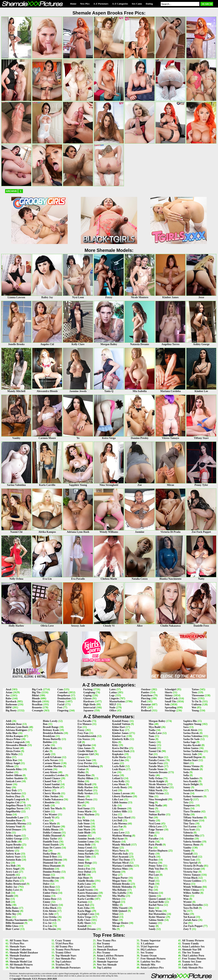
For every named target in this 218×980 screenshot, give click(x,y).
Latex (113, 689)
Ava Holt (11, 866)
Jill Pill (82, 875)
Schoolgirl (171, 689)
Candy (47, 754)
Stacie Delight (191, 784)
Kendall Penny (120, 721)
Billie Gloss (12, 926)
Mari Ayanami (120, 857)
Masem (116, 872)
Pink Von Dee (156, 869)
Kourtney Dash (121, 751)
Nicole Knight (156, 781)
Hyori (81, 802)
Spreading (171, 707)
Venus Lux (189, 860)
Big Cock (37, 689)
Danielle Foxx (51, 842)
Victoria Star (190, 872)
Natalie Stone (156, 769)
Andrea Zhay (13, 796)
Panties (145, 692)
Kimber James (120, 733)
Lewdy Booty (120, 787)
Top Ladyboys (63, 962)
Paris (152, 842)
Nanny (152, 745)
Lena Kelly (118, 781)
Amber (10, 772)
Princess (153, 893)
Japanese (88, 711)
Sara (186, 727)
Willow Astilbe (191, 893)
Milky (116, 905)
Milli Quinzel (120, 911)
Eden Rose (49, 887)
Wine (186, 896)
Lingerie (114, 698)
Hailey (81, 772)
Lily (114, 805)
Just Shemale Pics (65, 959)
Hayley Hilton (86, 778)
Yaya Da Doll (191, 908)
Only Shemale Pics (193, 968)
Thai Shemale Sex (20, 968)
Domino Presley (52, 872)
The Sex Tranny (191, 953)
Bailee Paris (12, 881)
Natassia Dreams (158, 772)
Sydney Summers (193, 796)
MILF (113, 704)
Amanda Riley (14, 769)
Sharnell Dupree (192, 757)
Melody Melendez (122, 887)
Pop (151, 887)
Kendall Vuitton (121, 724)
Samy (152, 926)
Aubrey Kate (13, 854)
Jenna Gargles (86, 851)
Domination (64, 698)
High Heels (89, 704)
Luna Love (118, 833)
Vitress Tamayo (192, 875)
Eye (80, 727)
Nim (151, 796)
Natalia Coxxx (157, 760)
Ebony (61, 701)
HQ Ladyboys (148, 950)
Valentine (188, 839)
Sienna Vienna (191, 766)
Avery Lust (12, 872)
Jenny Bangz (85, 863)
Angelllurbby (13, 811)
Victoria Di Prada (193, 866)
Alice (8, 757)
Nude (112, 707)
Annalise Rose (14, 821)
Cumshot (62, 692)
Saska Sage (190, 742)
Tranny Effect (63, 953)
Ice (79, 805)
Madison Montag (122, 836)
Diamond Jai (50, 863)
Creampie (37, 711)
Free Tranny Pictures (194, 959)
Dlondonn (48, 869)
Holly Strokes (85, 793)
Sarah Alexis (190, 730)
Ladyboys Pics (190, 965)
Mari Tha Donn (121, 860)
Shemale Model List (21, 962)
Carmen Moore (51, 763)
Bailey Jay (11, 887)
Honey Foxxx (85, 799)
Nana (152, 739)
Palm (152, 833)
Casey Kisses (50, 772)
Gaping (87, 695)
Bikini (35, 695)
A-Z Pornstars (101, 4)
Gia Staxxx (84, 739)
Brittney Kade (51, 730)
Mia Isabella (119, 893)
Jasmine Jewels (86, 839)
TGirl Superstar (150, 947)
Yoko (186, 914)
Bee (8, 899)
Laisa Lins (118, 760)
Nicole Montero (157, 784)
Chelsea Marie (51, 787)
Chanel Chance (51, 778)
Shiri (186, 763)
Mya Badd (155, 727)
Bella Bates (12, 908)
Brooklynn (49, 736)
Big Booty (11, 711)
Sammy (153, 923)
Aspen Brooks (13, 845)
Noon (152, 811)
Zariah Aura (190, 920)
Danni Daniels (51, 845)
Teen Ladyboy (105, 947)
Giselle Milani (86, 751)
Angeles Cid (12, 802)
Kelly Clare (84, 920)
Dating (149, 4)
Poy (151, 890)
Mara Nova (119, 851)
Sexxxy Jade (190, 754)
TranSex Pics (63, 965)
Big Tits (36, 692)
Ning (151, 802)
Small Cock (171, 698)
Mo (114, 929)
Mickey (116, 899)
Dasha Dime (50, 854)
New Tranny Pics (106, 941)
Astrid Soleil (13, 848)
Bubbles (47, 742)
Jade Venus (84, 827)
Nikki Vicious (156, 793)
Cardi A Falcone (52, 757)
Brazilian (37, 704)
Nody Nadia (155, 805)
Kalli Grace (84, 887)
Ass (8, 695)
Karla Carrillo (86, 899)
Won (186, 899)
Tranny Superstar (151, 941)
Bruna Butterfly (52, 739)
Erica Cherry (50, 905)
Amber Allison (14, 775)
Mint (115, 920)
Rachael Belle (156, 902)
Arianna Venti (14, 827)
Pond (152, 881)
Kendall (82, 926)
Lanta (116, 763)
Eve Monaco (85, 724)
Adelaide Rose (14, 724)
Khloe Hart (119, 727)
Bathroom (11, 704)
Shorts (168, 692)
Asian (9, 692)
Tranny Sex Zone (192, 962)
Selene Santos (191, 748)
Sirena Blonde (191, 769)
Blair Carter (13, 929)
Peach (152, 857)
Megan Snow (119, 881)
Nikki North (156, 790)
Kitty (115, 745)
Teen (194, 692)
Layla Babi (118, 766)
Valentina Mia (191, 836)
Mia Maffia (119, 896)
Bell (8, 902)
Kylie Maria (119, 757)
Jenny (81, 860)
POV (144, 707)
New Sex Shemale (107, 965)
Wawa (187, 884)
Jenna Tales (84, 857)
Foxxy (81, 730)
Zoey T (187, 929)
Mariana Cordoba (122, 866)
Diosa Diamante (52, 866)
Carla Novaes (50, 760)
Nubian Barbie (157, 815)
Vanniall (188, 854)
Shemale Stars (18, 947)
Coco (46, 821)
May (115, 875)
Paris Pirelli (155, 845)
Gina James (84, 748)
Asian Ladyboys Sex (193, 947)
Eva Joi (47, 923)
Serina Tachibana (193, 751)
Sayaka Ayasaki (192, 745)
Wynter (187, 902)
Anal (8, 689)
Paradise (154, 839)
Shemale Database (20, 956)
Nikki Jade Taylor (159, 787)
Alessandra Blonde (16, 745)
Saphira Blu (190, 721)
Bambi (9, 896)
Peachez (153, 860)
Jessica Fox (84, 869)
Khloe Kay (118, 730)
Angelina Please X (16, 805)
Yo (185, 911)
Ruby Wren (155, 911)
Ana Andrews (13, 793)
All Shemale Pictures (21, 965)
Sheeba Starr (191, 760)
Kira (115, 742)
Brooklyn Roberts (53, 733)
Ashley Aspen (13, 836)
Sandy (152, 929)
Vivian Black (190, 878)
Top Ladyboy (104, 968)
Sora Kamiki (190, 781)
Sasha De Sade (191, 739)
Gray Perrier (85, 763)
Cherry (47, 790)
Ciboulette (49, 802)
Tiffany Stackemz (193, 818)
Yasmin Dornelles (193, 905)
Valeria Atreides (192, 842)
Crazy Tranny (63, 941)
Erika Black (50, 908)
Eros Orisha (50, 917)
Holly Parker (85, 790)
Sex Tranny (147, 953)
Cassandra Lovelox (54, 775)
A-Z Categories (120, 4)
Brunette (37, 707)
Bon (45, 724)
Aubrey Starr (13, 857)
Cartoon (48, 769)
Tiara (186, 808)
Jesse (80, 866)
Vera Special (190, 863)
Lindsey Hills (120, 811)
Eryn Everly (50, 920)
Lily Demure (119, 808)
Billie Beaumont (15, 923)
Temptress (189, 805)
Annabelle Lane (15, 818)
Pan (151, 836)
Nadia (152, 730)
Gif (79, 742)
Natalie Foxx (156, 763)
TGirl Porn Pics (64, 944)
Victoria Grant (192, 869)
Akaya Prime (13, 739)
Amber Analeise (15, 778)
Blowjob (37, 701)
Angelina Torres (15, 808)
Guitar (81, 769)
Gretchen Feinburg (88, 766)
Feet (60, 707)
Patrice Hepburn (158, 851)
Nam (151, 736)
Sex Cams (137, 4)
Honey (81, 796)
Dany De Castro (52, 848)
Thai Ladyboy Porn (193, 956)
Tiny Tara (189, 824)
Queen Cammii (157, 899)
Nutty (152, 821)
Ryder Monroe (157, 917)
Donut (46, 875)
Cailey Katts (50, 748)
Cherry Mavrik (51, 793)
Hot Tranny (104, 944)
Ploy (151, 878)
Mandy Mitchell (121, 845)
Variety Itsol (190, 857)
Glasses (87, 698)
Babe (8, 698)
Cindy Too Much (52, 808)
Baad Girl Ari (13, 878)
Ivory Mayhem (86, 815)
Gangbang (89, 692)
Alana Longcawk (15, 742)
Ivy (79, 818)
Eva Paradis (84, 721)
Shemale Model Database (24, 953)
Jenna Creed (85, 848)
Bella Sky (11, 914)
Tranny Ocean (149, 956)
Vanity (187, 851)
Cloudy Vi (48, 818)
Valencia (188, 833)
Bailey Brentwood (16, 884)
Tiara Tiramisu (192, 811)
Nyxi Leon (154, 824)
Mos (151, 724)
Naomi (152, 748)
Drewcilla (48, 881)
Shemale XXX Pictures (34, 979)
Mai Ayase (118, 839)
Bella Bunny (13, 911)
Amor (9, 784)
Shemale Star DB (192, 950)
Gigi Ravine (84, 745)
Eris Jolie (48, 914)
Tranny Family (191, 944)
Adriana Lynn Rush (17, 727)
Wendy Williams (193, 887)
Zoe (185, 923)
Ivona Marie (85, 811)
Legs (112, 695)
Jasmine (82, 836)
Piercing (146, 698)
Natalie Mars (156, 766)
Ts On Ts (197, 701)
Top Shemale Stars (66, 956)
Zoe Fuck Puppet (193, 926)
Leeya (116, 775)
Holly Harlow (85, 787)
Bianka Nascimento (17, 920)
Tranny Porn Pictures (68, 950)
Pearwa (153, 863)
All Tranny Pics (64, 947)
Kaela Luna (84, 884)
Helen (81, 781)
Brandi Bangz (51, 727)
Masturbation (117, 701)
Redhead (146, 711)
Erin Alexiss (50, 911)
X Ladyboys (147, 944)
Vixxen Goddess (192, 881)
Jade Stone (84, 824)
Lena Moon (119, 784)
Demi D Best (50, 857)
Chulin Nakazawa (53, 799)
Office (113, 711)
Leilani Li (118, 778)
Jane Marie (84, 830)
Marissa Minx (120, 869)
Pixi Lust (154, 875)
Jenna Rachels (86, 854)
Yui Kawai (189, 917)
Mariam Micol (120, 863)
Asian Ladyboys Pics (152, 968)
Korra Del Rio (120, 748)
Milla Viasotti (120, 908)
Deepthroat (64, 695)
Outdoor (146, 689)
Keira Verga (84, 917)
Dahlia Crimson (52, 833)
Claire (46, 811)
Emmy (47, 902)
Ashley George (14, 839)
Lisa (115, 815)
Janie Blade (84, 833)
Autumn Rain (13, 860)
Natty (152, 775)
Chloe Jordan (50, 796)
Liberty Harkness (122, 796)
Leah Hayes (119, 769)
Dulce (46, 884)
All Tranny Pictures (193, 941)
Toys (194, 698)
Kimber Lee (119, 736)
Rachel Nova (156, 905)
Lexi (115, 790)
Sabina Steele (156, 920)
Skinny (169, 695)
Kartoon (82, 902)
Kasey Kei (83, 905)
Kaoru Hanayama (88, 893)
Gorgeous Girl (86, 754)
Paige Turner (156, 830)
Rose (151, 908)
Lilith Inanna (120, 802)
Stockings (170, 711)
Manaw (116, 842)
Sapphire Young (192, 724)
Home (73, 4)
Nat (151, 754)
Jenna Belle (84, 845)
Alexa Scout (12, 748)
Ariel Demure (13, 830)
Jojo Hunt (83, 878)
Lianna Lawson (121, 793)
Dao (45, 851)
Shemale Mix (148, 965)
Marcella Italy (120, 854)
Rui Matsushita (157, 914)
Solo (167, 704)
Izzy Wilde (84, 821)
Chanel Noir (50, 781)
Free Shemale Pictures (153, 959)
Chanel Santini (51, 784)
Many (115, 848)
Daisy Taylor (50, 839)
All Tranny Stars (19, 941)
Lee (114, 772)
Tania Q (188, 799)
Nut (151, 818)
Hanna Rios (84, 775)
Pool (144, 701)
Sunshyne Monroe (193, 790)
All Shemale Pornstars (68, 968)
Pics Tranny (104, 953)
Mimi (115, 914)
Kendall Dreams (87, 929)
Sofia (186, 775)
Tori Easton (190, 827)
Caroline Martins (53, 766)
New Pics (85, 4)
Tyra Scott (189, 830)
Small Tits (171, 701)
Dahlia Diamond (52, 836)
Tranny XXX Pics (107, 959)
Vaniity (187, 848)
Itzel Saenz (84, 808)
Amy (8, 787)
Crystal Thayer (51, 827)
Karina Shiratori (87, 896)
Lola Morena (120, 824)
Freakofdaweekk (87, 736)
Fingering (63, 711)
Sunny (187, 787)
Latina (113, 692)
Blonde (36, 698)
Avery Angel (12, 869)
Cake (46, 751)
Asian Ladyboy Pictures (110, 956)
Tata (186, 802)
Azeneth (10, 875)
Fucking (88, 689)
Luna (115, 830)
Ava (8, 863)
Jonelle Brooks (86, 881)
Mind (115, 917)
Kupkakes (118, 754)
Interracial (89, 707)
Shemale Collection (20, 950)
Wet (194, 707)
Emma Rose (50, 899)
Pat (151, 848)
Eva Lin (47, 926)
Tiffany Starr (191, 821)
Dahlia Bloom (51, 830)
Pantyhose (147, 695)
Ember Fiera (50, 893)
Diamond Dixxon (52, 860)
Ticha (186, 815)
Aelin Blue (12, 733)
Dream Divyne (51, 878)
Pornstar (146, 704)
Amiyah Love (13, 781)
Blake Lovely (50, 721)
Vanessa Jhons (191, 845)
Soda (186, 772)
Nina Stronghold (158, 799)
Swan (186, 793)
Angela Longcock (15, 799)
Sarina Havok (191, 733)
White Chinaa (191, 890)
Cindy (46, 805)
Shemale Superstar (108, 962)
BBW (9, 707)
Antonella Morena (16, 824)
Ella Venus (49, 890)
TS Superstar (17, 959)
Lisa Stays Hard (121, 818)
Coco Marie (49, 824)
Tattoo (195, 689)
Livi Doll (117, 821)
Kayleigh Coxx (86, 914)
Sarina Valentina (193, 736)
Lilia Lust (118, 799)
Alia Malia (12, 754)
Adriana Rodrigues (16, 730)
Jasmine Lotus (86, 842)
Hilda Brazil (85, 784)
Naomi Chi (155, 751)
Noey (151, 808)
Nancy (152, 742)
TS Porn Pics (17, 944)
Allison (10, 766)
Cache (46, 745)
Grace (81, 757)
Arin (8, 833)
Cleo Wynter (50, 815)
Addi (8, 721)
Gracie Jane (84, 760)
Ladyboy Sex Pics (150, 962)
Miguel (116, 902)
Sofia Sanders (191, 778)
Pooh (151, 884)
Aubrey (10, 851)
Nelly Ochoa (156, 778)
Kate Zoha (84, 908)
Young (195, 711)
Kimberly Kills (121, 739)
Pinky (152, 872)
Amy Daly (11, 790)
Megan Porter (120, 878)
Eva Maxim (49, 929)
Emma (47, 896)
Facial (61, 704)
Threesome (198, 695)
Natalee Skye (156, 757)
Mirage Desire (120, 923)
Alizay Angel (13, 763)
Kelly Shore (84, 923)
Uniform (196, 704)
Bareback (11, 701)
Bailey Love (12, 890)
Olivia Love (155, 827)
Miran (116, 926)
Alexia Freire (13, 751)
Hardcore (89, 701)
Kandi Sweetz (85, 890)
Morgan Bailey (157, 721)
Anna (9, 815)
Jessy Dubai (84, 872)
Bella (8, 905)
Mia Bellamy (119, 890)
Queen (152, 896)
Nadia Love (155, 733)
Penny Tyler (155, 866)
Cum (60, 689)
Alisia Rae (11, 760)
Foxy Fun (83, 733)
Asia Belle (11, 842)
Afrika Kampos (14, 736)
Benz (8, 917)
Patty (152, 854)
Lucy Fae (117, 827)
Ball (8, 893)
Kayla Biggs (84, 911)
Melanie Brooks (121, 884)
